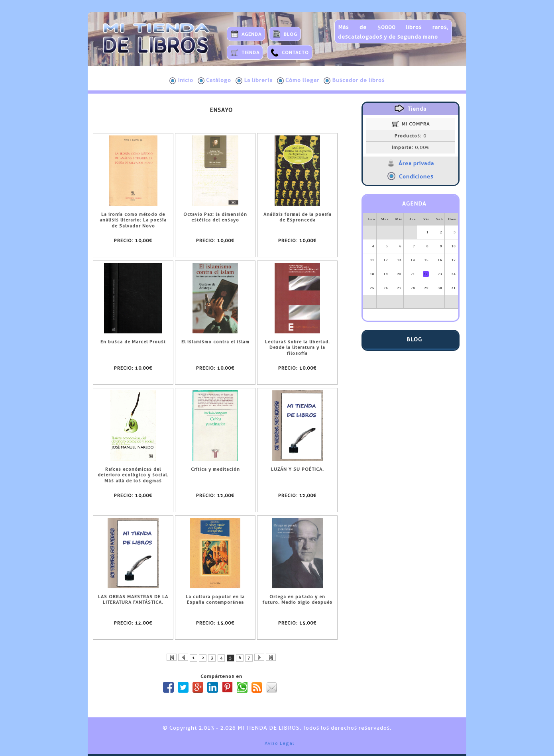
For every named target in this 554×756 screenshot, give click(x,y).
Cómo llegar (298, 80)
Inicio (181, 80)
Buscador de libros (354, 80)
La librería (254, 80)
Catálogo (214, 80)
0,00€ (411, 147)
